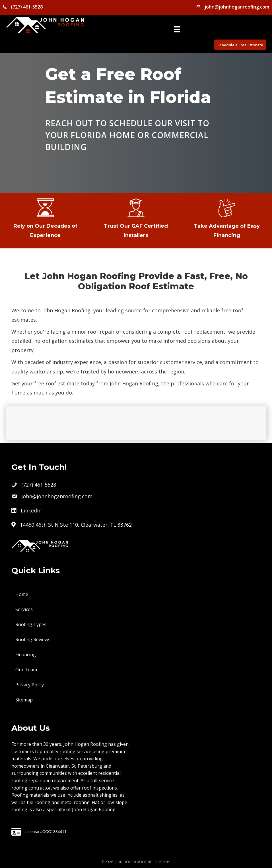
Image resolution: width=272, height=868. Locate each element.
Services (24, 609)
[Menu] (177, 29)
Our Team (26, 670)
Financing (26, 655)
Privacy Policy (30, 685)
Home (22, 594)
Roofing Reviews (33, 639)
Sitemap (24, 700)
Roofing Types (31, 624)
